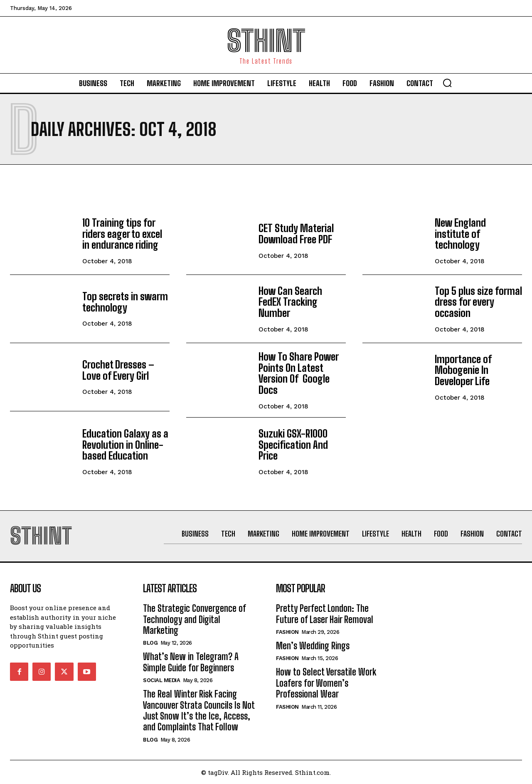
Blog (150, 643)
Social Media (161, 680)
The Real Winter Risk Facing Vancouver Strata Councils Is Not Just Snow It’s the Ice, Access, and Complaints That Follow (199, 710)
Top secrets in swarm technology (125, 302)
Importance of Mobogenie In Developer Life (463, 370)
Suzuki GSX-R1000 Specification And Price (293, 444)
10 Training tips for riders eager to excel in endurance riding (122, 234)
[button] (447, 83)
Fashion (287, 632)
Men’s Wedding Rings (313, 646)
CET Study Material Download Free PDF (296, 234)
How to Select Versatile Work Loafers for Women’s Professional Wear (326, 683)
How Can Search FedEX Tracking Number (302, 302)
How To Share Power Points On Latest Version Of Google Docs (298, 373)
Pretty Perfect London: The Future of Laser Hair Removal (325, 614)
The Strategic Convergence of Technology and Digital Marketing (195, 619)
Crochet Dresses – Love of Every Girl (118, 370)
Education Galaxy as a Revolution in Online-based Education (125, 444)
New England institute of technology (460, 234)
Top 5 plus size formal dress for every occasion (478, 302)
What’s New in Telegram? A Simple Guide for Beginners (191, 662)
